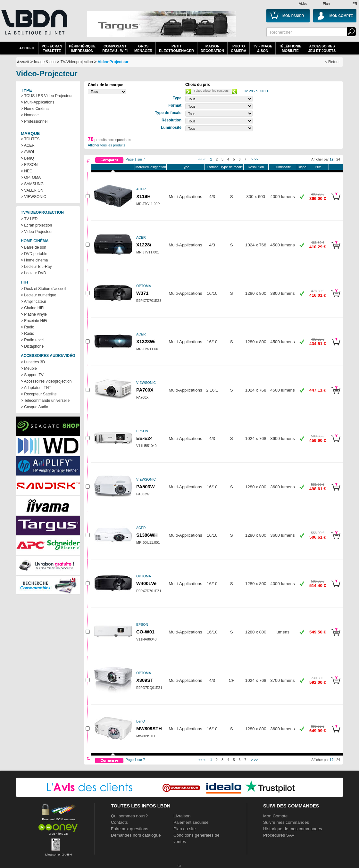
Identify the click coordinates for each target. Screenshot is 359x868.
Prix (318, 167)
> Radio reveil (33, 340)
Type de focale (232, 167)
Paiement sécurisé (191, 822)
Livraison (182, 816)
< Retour (332, 62)
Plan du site (185, 829)
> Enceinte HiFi (34, 321)
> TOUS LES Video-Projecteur (47, 96)
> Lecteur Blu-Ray (36, 267)
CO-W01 (145, 632)
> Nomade (30, 115)
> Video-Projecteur (37, 232)
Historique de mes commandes (293, 829)
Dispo (302, 167)
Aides (303, 4)
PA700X (145, 390)
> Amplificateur (33, 302)
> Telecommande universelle (45, 401)
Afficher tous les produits (107, 145)
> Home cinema (34, 260)
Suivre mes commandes (286, 822)
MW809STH (149, 729)
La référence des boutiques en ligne (34, 26)
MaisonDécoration (212, 48)
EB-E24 (144, 438)
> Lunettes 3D (33, 362)
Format (212, 167)
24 (338, 159)
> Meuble (29, 368)
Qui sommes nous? (129, 816)
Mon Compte (275, 816)
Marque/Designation (151, 167)
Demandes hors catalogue (136, 835)
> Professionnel (34, 121)
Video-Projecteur (113, 62)
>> (256, 159)
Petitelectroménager (176, 48)
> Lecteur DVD (33, 273)
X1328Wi (146, 342)
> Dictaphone (32, 346)
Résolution (256, 167)
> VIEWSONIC (33, 197)
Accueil (27, 48)
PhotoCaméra (238, 48)
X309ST (145, 680)
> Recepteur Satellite (39, 394)
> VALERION (32, 190)
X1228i (144, 245)
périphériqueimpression (82, 48)
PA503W (146, 487)
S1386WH (147, 535)
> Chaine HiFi (33, 308)
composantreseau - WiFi (115, 48)
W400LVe (146, 583)
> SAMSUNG (32, 184)
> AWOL (28, 152)
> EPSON (29, 165)
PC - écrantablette (52, 48)
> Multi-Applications (38, 102)
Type (185, 167)
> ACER (28, 145)
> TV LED (29, 219)
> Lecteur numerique (38, 295)
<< (200, 159)
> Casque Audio (34, 407)
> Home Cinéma (35, 109)
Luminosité (283, 167)
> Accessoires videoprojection (46, 381)
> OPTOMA (31, 178)
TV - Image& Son (263, 48)
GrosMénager (143, 48)
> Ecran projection (36, 225)
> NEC (27, 171)
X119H (143, 196)
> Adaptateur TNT (36, 388)
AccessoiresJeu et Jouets (322, 48)
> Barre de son (33, 247)
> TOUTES (30, 139)
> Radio (28, 327)
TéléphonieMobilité (290, 48)
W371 (142, 293)
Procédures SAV (279, 835)
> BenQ (27, 158)
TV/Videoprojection (77, 62)
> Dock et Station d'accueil (43, 289)
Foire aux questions (129, 829)
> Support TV (32, 375)
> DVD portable (34, 254)
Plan (326, 4)
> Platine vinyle (34, 314)
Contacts (119, 822)
